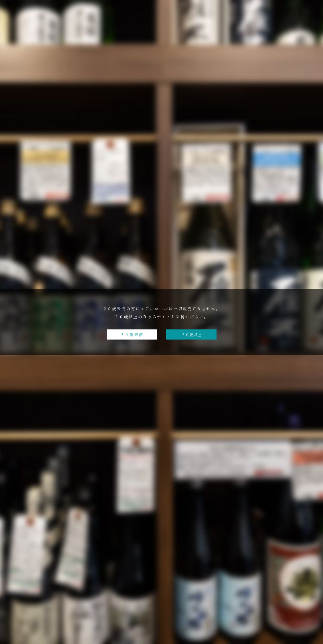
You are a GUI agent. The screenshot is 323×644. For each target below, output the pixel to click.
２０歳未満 (132, 334)
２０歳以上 (191, 334)
